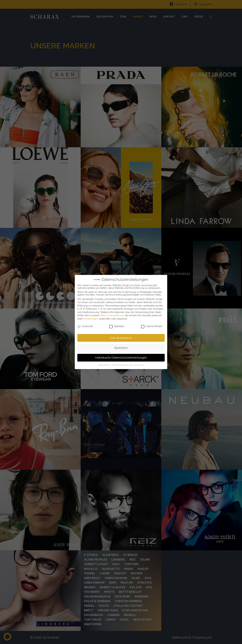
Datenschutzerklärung (112, 315)
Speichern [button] (121, 348)
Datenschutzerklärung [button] (122, 365)
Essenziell (85, 326)
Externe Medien (152, 326)
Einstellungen (91, 319)
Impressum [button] (139, 365)
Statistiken (117, 326)
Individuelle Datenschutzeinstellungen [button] (121, 358)
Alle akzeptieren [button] (121, 338)
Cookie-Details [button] (104, 365)
